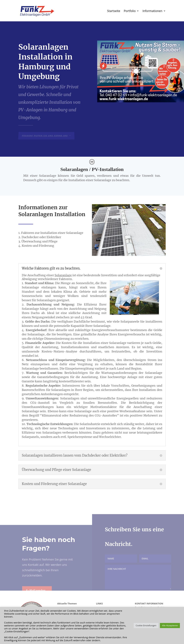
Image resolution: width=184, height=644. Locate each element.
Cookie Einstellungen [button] (146, 625)
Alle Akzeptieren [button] (170, 625)
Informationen (152, 11)
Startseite (114, 11)
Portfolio (130, 11)
